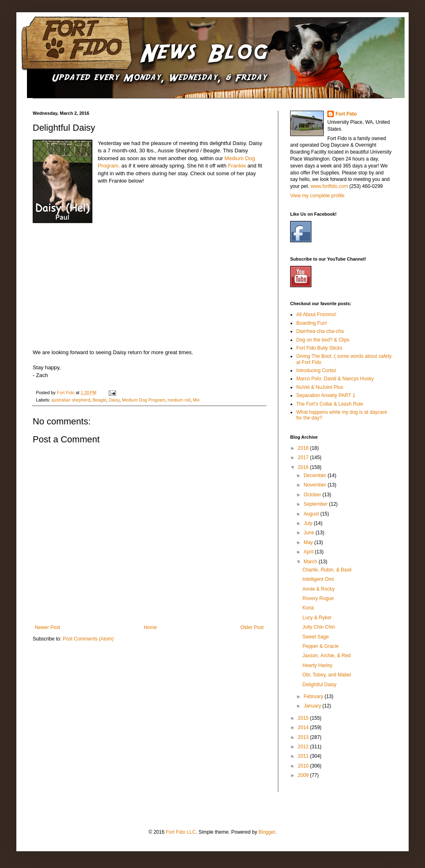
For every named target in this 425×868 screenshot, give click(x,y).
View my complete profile (317, 196)
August (312, 514)
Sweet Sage (316, 637)
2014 (304, 727)
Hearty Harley (317, 665)
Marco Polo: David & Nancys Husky (335, 379)
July (309, 523)
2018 (304, 448)
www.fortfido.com (329, 186)
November (316, 485)
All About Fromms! (316, 315)
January (313, 706)
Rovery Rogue (318, 598)
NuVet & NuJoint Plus (320, 387)
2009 (304, 775)
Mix (196, 400)
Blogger (267, 832)
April (309, 552)
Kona (308, 608)
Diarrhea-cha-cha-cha (320, 331)
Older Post (252, 627)
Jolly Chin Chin (319, 627)
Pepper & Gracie (321, 646)
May (309, 542)
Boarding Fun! (312, 323)
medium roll (179, 400)
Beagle (100, 400)
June (310, 533)
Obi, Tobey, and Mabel (327, 675)
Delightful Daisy (319, 685)
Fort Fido (346, 114)
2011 (304, 756)
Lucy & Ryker (317, 618)
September (316, 504)
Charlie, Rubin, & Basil (327, 570)
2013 (304, 737)
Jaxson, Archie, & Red (327, 656)
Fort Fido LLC (181, 832)
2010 (304, 766)
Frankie (237, 166)
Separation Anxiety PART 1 (326, 395)
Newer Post (47, 627)
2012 (304, 747)
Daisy (114, 400)
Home (150, 627)
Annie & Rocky (319, 589)
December (316, 475)
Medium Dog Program (144, 400)
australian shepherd (71, 400)
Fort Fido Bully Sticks (319, 348)
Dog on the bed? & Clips (323, 340)
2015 (304, 718)
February (314, 696)
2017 (304, 457)
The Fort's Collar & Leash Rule (330, 404)
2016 (304, 467)
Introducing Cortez (316, 370)
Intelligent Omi (318, 579)
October (313, 495)
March (311, 562)
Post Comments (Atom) (88, 639)
